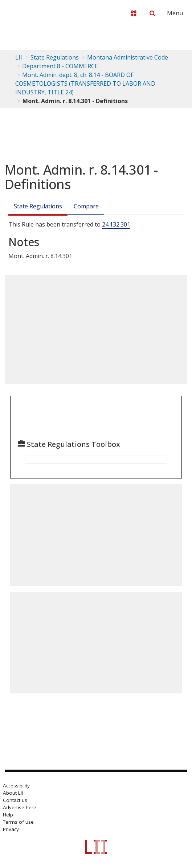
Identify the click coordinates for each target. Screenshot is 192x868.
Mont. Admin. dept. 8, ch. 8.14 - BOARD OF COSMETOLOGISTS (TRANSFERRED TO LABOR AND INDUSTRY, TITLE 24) (85, 83)
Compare (86, 206)
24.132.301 (116, 224)
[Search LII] (152, 13)
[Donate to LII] (134, 13)
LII (19, 57)
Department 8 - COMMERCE (60, 66)
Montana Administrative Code (128, 57)
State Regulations (55, 57)
